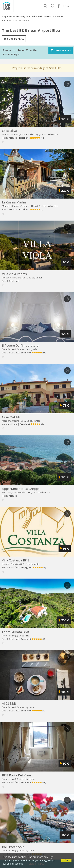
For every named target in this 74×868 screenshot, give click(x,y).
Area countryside (28, 349)
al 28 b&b (9, 703)
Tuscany (20, 16)
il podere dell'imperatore (20, 345)
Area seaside (32, 564)
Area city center (34, 278)
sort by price (14, 39)
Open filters (61, 50)
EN (66, 6)
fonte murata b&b (15, 632)
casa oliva (9, 131)
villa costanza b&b (16, 560)
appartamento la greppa (21, 489)
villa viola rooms (14, 274)
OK (66, 860)
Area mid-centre (50, 134)
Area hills (24, 636)
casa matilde (11, 417)
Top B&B (7, 16)
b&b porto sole (13, 847)
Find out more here (38, 857)
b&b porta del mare (16, 775)
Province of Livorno (40, 16)
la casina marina (14, 202)
